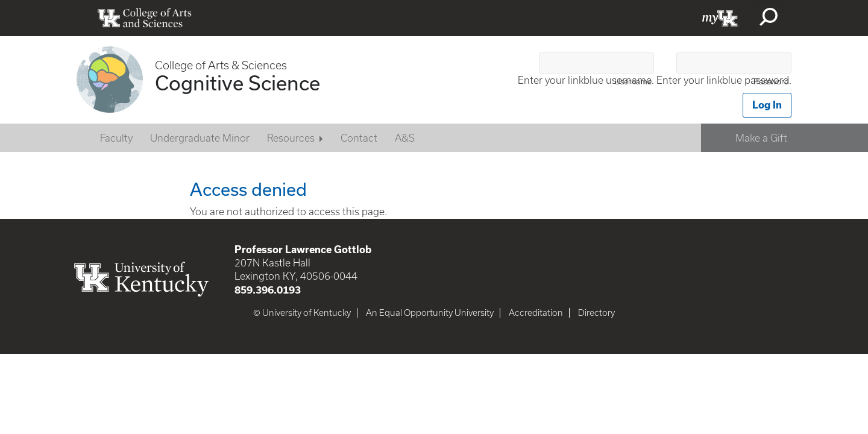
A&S (405, 138)
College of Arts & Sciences (221, 65)
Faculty (116, 138)
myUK (720, 18)
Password (771, 82)
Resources (291, 138)
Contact (359, 138)
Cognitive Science (237, 83)
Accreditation (536, 313)
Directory (596, 313)
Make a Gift (761, 138)
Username (633, 82)
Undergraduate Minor (200, 138)
